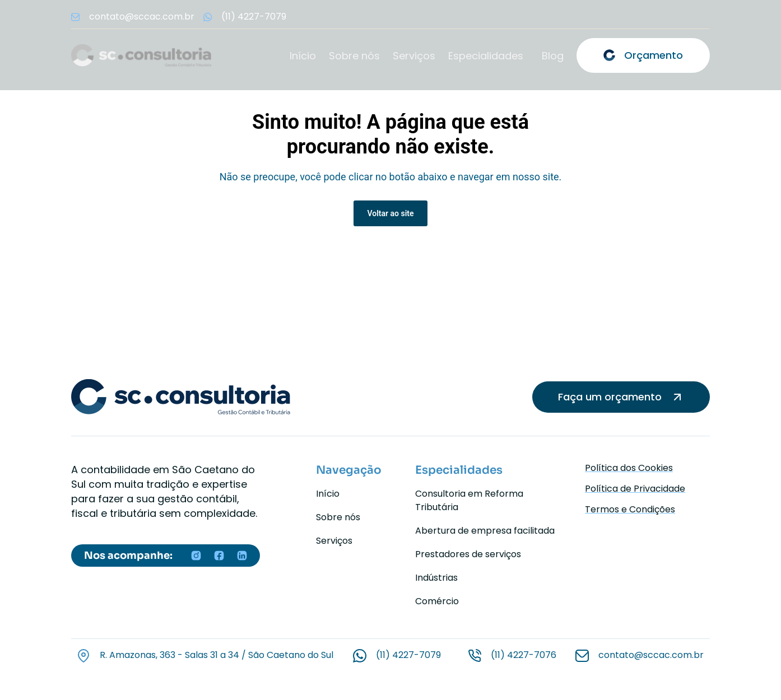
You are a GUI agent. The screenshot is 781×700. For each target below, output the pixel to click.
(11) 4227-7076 (524, 655)
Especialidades (486, 56)
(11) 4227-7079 (408, 655)
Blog (553, 56)
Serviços (414, 56)
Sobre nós (354, 56)
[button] (489, 56)
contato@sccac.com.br (651, 655)
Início (303, 56)
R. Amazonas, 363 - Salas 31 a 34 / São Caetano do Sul (217, 655)
